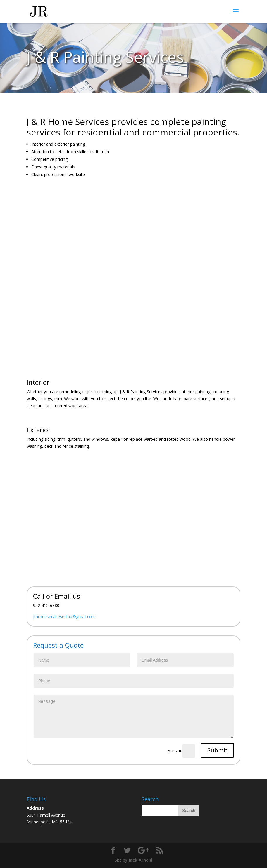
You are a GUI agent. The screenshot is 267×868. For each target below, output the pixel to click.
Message (134, 716)
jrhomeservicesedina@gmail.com (64, 617)
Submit (217, 750)
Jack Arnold (140, 860)
